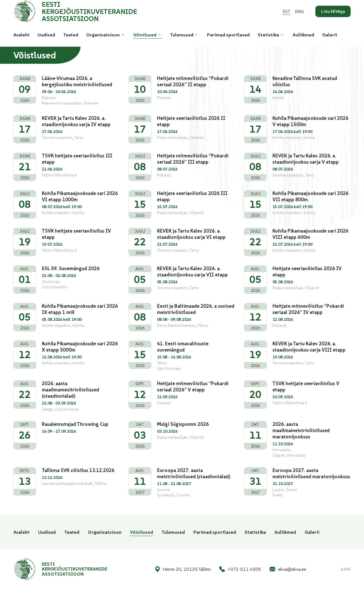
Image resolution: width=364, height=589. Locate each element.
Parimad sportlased (228, 35)
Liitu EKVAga (333, 11)
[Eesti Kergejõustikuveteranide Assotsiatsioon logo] (84, 11)
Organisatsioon (103, 35)
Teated (71, 35)
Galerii (330, 35)
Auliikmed (303, 35)
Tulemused (182, 35)
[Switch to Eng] (299, 11)
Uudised (46, 35)
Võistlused (145, 35)
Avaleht (21, 35)
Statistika (268, 35)
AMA (346, 569)
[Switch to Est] (287, 11)
